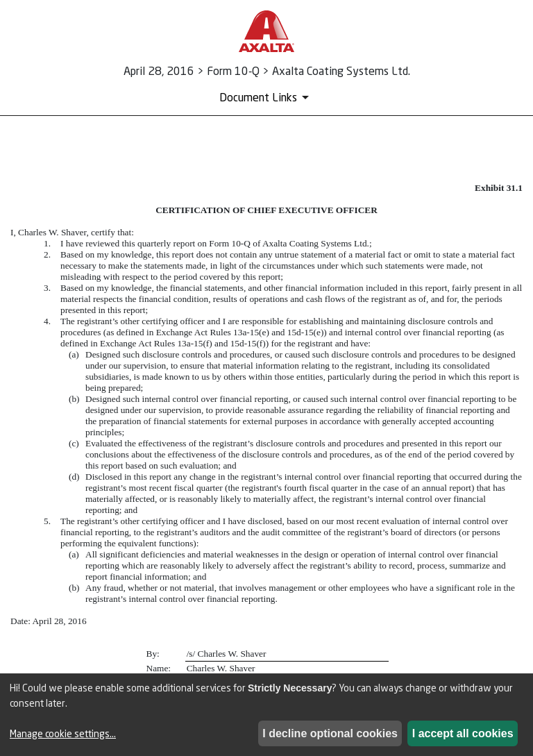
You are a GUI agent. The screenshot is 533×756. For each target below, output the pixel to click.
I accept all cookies (463, 733)
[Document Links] (266, 97)
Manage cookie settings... (63, 733)
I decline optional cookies (330, 733)
